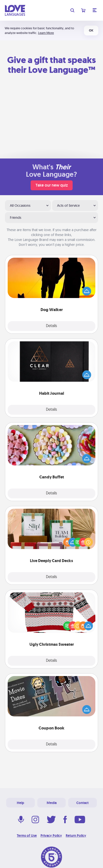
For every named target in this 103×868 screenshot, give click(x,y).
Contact (82, 803)
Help (21, 803)
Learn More (46, 33)
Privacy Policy (51, 836)
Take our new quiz (52, 185)
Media (52, 803)
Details (51, 326)
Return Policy (76, 836)
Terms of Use (27, 836)
